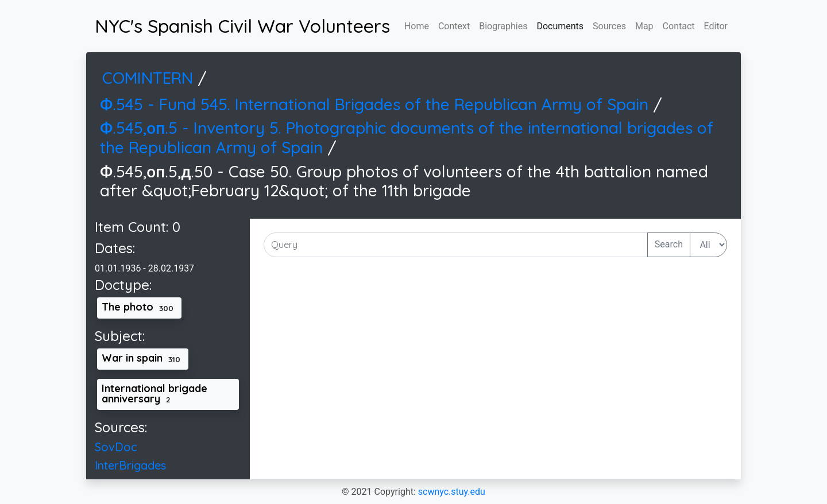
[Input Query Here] (456, 245)
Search (669, 244)
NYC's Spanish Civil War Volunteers (242, 26)
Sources (609, 26)
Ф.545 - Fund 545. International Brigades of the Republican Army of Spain (376, 104)
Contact (679, 26)
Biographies (503, 26)
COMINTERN (150, 78)
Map (644, 26)
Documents (560, 26)
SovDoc (116, 447)
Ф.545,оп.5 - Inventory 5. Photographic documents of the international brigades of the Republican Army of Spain (407, 137)
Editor (716, 26)
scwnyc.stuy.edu (452, 492)
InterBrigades (130, 465)
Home (417, 26)
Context (454, 26)
